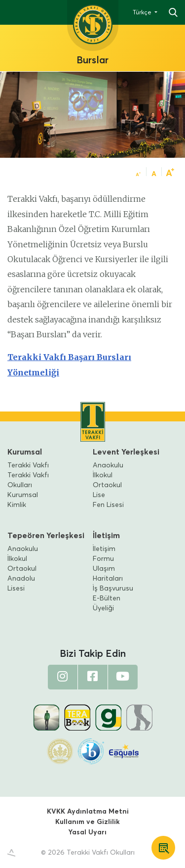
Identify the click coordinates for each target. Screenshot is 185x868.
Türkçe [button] (143, 13)
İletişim (106, 536)
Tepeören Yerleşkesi (46, 536)
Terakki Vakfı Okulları (28, 480)
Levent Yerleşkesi (126, 452)
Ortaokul (107, 485)
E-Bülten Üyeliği (107, 603)
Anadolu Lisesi (21, 584)
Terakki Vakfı (28, 465)
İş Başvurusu (113, 589)
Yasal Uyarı (88, 832)
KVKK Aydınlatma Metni (88, 812)
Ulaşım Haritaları (108, 574)
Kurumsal (25, 452)
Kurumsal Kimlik (23, 500)
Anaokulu (108, 465)
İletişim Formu (104, 554)
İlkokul (103, 475)
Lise (99, 495)
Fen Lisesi (108, 505)
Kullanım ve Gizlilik (88, 822)
